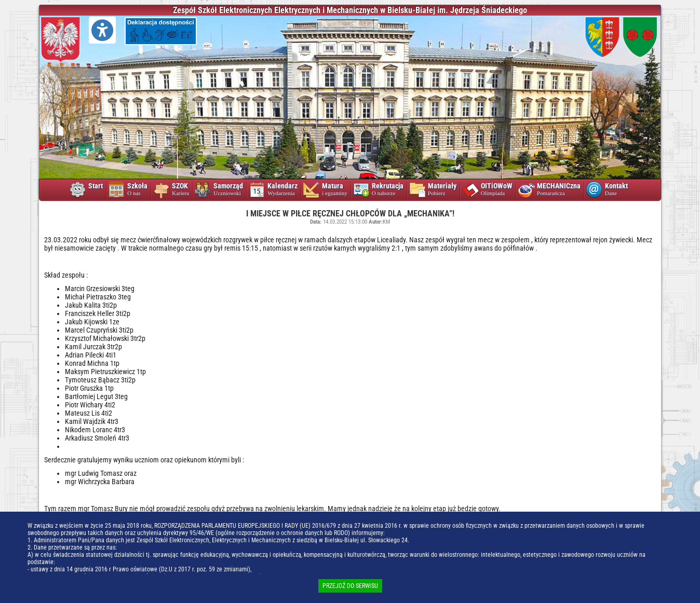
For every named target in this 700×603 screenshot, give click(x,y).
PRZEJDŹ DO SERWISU (350, 586)
